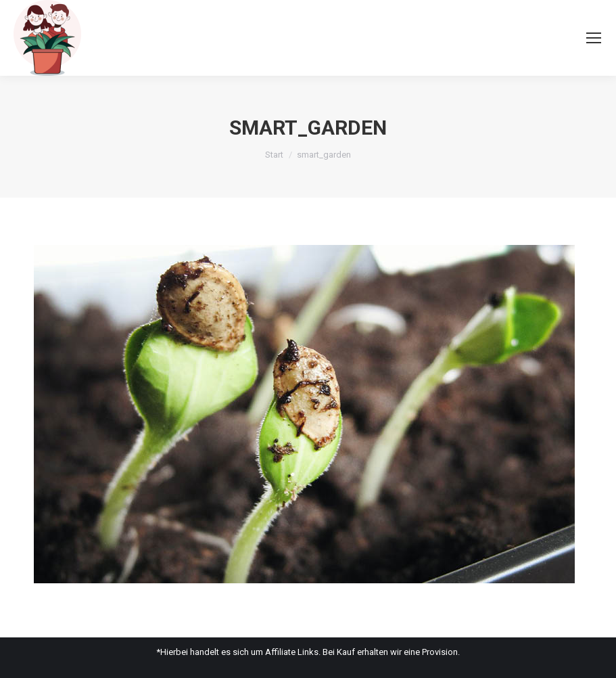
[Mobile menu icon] (594, 38)
